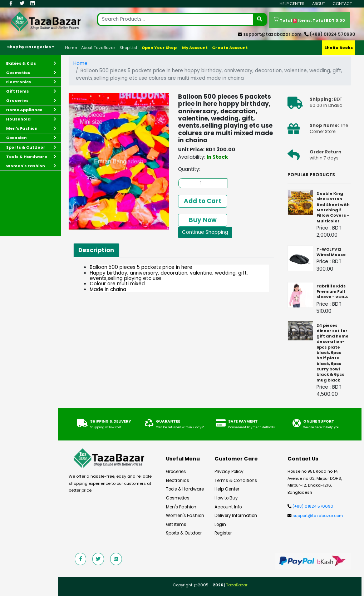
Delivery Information (236, 516)
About (319, 4)
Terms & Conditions (236, 481)
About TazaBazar (98, 48)
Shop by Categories (31, 47)
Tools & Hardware (185, 489)
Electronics (178, 481)
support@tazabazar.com (272, 34)
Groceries (176, 472)
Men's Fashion (181, 507)
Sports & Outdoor (184, 533)
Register (223, 533)
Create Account (230, 48)
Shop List (128, 48)
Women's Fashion (185, 516)
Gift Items (176, 524)
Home (71, 48)
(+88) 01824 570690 (332, 34)
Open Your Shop (159, 48)
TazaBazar (237, 585)
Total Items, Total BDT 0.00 (309, 20)
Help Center (292, 4)
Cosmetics (178, 498)
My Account (195, 48)
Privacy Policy (229, 472)
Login (220, 524)
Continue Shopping (205, 232)
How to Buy (226, 498)
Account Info (228, 507)
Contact (342, 4)
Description (96, 250)
